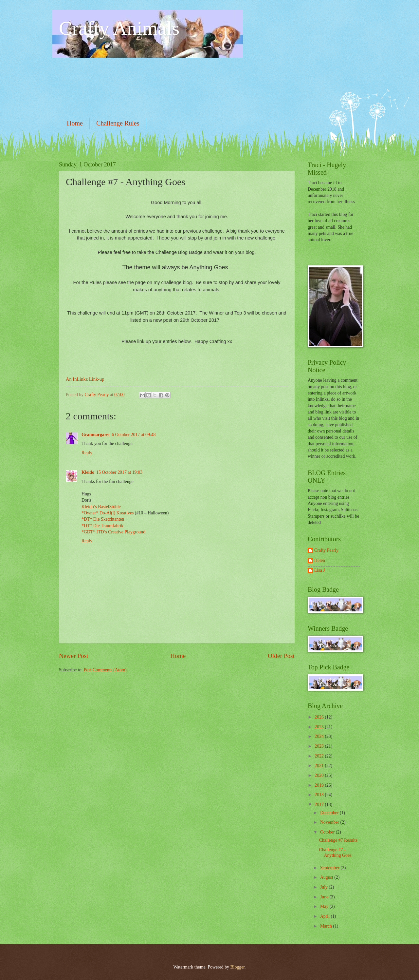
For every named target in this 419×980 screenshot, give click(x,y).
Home (75, 123)
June (325, 897)
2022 (320, 756)
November (330, 822)
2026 (320, 717)
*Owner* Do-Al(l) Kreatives (108, 513)
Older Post (281, 656)
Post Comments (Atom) (105, 670)
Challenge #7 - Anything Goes (335, 853)
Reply (87, 453)
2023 (320, 746)
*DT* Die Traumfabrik (102, 526)
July (324, 887)
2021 (320, 766)
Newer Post (74, 656)
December (330, 813)
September (330, 868)
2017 (320, 805)
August (327, 877)
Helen (320, 560)
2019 (320, 785)
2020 (320, 775)
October (328, 832)
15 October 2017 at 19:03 (119, 472)
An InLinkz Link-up (85, 379)
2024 (320, 736)
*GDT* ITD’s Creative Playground (113, 532)
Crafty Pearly (326, 550)
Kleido (88, 472)
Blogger (237, 967)
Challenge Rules (118, 123)
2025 (320, 727)
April (326, 916)
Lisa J (320, 570)
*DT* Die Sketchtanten (103, 519)
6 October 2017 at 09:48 (134, 435)
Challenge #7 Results (338, 840)
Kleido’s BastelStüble (101, 507)
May (325, 906)
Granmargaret (96, 435)
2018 (320, 795)
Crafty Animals (119, 28)
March (327, 926)
